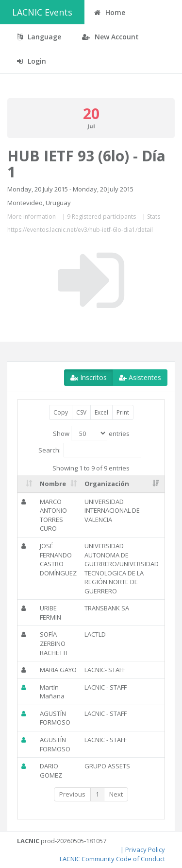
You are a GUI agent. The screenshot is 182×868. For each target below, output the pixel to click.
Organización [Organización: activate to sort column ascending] (107, 484)
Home (110, 12)
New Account (110, 37)
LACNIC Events (42, 12)
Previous (72, 794)
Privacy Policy (145, 850)
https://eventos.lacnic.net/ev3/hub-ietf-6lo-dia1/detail (80, 230)
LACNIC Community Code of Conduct (112, 859)
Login (32, 61)
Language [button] (39, 37)
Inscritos (89, 377)
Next (116, 794)
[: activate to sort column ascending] (27, 484)
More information (32, 217)
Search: (90, 450)
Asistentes (140, 377)
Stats (154, 217)
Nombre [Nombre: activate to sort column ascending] (53, 484)
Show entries (91, 433)
